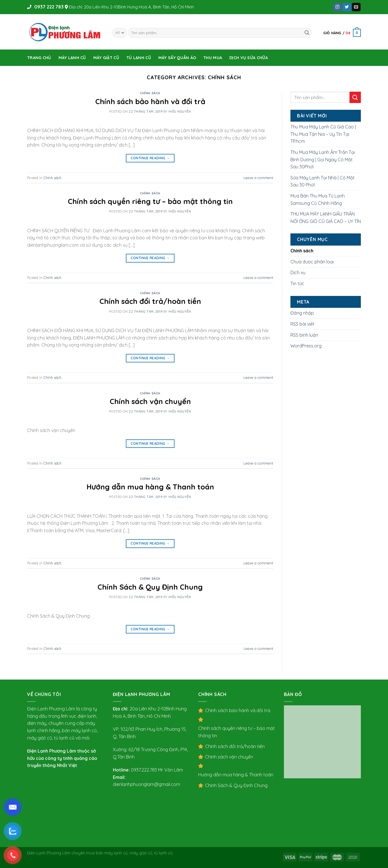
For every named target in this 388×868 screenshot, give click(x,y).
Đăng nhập (302, 313)
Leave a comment (258, 178)
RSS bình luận (304, 335)
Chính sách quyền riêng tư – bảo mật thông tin (150, 201)
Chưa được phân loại (312, 262)
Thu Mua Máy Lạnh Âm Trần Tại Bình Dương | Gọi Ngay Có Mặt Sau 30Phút (323, 159)
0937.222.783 (144, 770)
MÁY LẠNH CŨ (72, 58)
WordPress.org (306, 346)
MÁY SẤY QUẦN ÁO (177, 58)
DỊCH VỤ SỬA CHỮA (249, 58)
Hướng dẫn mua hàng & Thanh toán (150, 487)
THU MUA (213, 58)
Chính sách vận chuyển (150, 401)
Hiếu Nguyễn (180, 111)
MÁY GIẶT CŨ (106, 58)
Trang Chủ (39, 58)
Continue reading (150, 158)
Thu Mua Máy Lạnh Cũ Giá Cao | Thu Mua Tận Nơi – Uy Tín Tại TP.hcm (323, 134)
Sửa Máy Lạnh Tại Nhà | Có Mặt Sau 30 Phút (323, 181)
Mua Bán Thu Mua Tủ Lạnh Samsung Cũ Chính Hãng (318, 199)
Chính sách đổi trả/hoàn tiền (150, 301)
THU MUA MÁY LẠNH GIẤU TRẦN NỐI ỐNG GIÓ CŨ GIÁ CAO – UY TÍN (326, 218)
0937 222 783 (48, 7)
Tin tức (297, 283)
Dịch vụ (298, 272)
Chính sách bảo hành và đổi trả (150, 101)
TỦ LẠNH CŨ (139, 58)
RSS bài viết (302, 324)
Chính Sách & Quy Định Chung (150, 587)
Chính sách (150, 93)
